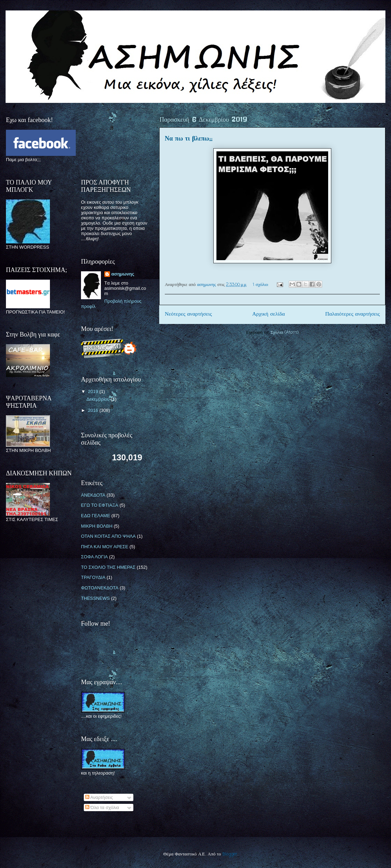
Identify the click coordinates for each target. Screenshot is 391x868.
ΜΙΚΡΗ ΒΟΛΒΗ (97, 526)
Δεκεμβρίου (99, 399)
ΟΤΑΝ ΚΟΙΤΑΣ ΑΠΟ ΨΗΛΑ (108, 536)
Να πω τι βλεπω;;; (189, 139)
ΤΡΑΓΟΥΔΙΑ (93, 577)
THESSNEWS (95, 598)
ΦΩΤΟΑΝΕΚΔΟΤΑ (100, 588)
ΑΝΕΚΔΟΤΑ (93, 495)
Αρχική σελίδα (269, 314)
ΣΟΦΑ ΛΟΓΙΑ (94, 557)
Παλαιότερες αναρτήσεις (353, 314)
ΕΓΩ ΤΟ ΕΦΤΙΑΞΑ (100, 505)
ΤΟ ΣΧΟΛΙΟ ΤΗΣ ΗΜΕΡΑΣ (108, 567)
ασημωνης (123, 274)
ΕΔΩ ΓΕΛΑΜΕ (95, 516)
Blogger (230, 854)
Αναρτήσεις (99, 797)
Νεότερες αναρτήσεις (188, 314)
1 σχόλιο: (261, 285)
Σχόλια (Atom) (285, 333)
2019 (94, 391)
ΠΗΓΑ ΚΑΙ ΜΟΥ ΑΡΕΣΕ (105, 547)
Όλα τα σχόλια (102, 807)
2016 (94, 410)
